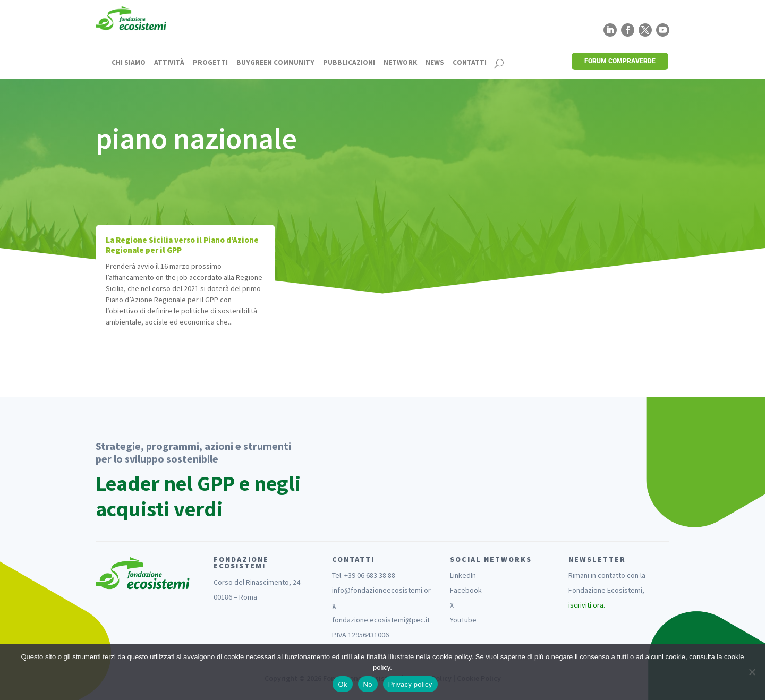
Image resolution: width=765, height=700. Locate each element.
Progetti (210, 63)
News (435, 63)
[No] (752, 672)
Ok (342, 684)
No (368, 684)
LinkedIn (463, 575)
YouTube (463, 620)
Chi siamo (129, 63)
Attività (169, 63)
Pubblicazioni (349, 63)
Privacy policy (410, 684)
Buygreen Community (275, 63)
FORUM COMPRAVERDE (620, 61)
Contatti (470, 63)
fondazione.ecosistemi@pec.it (381, 620)
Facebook (466, 590)
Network (400, 63)
